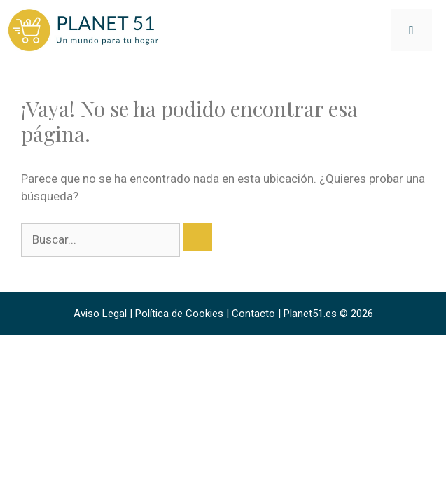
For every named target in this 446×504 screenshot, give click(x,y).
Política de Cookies (179, 314)
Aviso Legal (100, 314)
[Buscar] (197, 237)
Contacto (253, 314)
